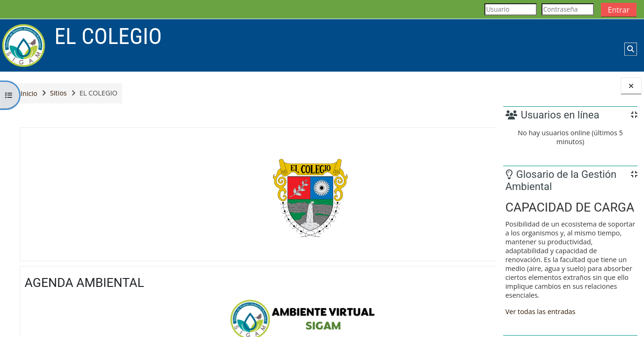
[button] (631, 49)
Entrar (619, 10)
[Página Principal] (24, 45)
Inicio (29, 93)
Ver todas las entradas (541, 311)
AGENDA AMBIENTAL (84, 282)
